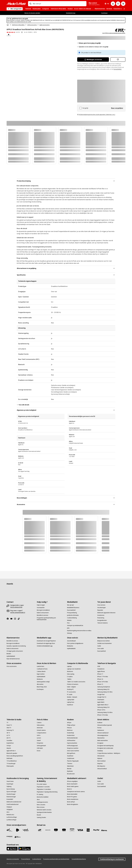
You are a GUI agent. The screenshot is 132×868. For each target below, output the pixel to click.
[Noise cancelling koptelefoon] (15, 756)
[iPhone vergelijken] (72, 781)
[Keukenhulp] (70, 733)
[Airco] (8, 812)
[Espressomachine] (72, 743)
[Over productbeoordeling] (22, 32)
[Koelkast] (100, 723)
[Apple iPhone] (101, 671)
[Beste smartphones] (73, 799)
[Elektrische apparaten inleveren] (106, 613)
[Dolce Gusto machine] (73, 751)
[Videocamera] (41, 725)
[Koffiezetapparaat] (72, 746)
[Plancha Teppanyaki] (73, 761)
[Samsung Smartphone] (104, 687)
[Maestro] (56, 830)
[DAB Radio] (9, 758)
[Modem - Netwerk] (72, 697)
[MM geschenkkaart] (72, 830)
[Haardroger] (10, 784)
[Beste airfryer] (71, 802)
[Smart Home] (10, 781)
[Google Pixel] (101, 694)
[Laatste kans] (41, 666)
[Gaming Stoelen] (41, 817)
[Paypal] (96, 830)
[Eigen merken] (41, 674)
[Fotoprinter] (40, 743)
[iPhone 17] (100, 674)
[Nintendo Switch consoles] (44, 810)
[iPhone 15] (100, 684)
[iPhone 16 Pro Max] (103, 682)
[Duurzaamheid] (71, 610)
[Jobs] (68, 628)
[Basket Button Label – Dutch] (123, 4)
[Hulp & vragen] (41, 605)
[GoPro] (39, 735)
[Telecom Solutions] (103, 623)
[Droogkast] (100, 743)
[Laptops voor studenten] (74, 669)
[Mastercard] (64, 830)
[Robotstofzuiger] (11, 797)
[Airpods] (9, 748)
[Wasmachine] (101, 738)
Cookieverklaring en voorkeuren (112, 859)
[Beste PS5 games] (72, 797)
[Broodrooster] (71, 774)
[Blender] (69, 769)
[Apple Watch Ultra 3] (103, 705)
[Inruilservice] (101, 615)
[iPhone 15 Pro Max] (103, 715)
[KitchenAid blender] (72, 738)
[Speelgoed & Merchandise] (44, 812)
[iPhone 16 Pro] (101, 710)
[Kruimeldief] (10, 799)
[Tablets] (69, 679)
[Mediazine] (40, 679)
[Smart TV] (9, 725)
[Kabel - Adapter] (71, 687)
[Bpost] (10, 830)
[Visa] (80, 830)
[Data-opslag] (71, 674)
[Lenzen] (39, 738)
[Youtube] (12, 619)
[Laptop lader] (71, 700)
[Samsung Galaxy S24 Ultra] (105, 712)
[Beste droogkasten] (73, 804)
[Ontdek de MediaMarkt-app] (45, 646)
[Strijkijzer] (9, 807)
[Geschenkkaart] (71, 641)
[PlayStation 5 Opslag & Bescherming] (47, 792)
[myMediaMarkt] (11, 656)
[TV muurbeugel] (11, 764)
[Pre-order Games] (42, 784)
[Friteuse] (69, 728)
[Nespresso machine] (73, 748)
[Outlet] (99, 646)
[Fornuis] (99, 728)
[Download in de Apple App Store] (46, 643)
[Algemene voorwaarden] (13, 859)
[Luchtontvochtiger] (12, 817)
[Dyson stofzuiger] (11, 792)
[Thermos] (70, 764)
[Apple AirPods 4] (11, 751)
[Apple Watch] (101, 702)
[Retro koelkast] (101, 761)
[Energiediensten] (102, 620)
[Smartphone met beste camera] (76, 792)
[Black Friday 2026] (42, 687)
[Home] (8, 25)
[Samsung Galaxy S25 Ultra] (105, 692)
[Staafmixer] (70, 756)
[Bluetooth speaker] (12, 753)
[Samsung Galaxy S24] (103, 707)
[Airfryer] (69, 723)
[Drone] (39, 751)
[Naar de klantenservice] (13, 659)
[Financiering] (101, 618)
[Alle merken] (40, 684)
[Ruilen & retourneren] (43, 613)
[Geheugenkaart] (41, 746)
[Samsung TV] (10, 730)
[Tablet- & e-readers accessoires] (76, 682)
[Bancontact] (40, 830)
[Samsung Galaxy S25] (103, 689)
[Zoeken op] (30, 4)
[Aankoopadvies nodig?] (43, 682)
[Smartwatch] (101, 700)
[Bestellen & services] (43, 615)
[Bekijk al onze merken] (104, 641)
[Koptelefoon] (10, 743)
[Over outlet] (101, 649)
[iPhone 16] (100, 679)
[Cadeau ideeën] (41, 671)
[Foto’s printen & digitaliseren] (75, 643)
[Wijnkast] (100, 758)
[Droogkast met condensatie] (105, 748)
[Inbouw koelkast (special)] (105, 725)
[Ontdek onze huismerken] (104, 643)
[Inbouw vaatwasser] (103, 733)
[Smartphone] (101, 669)
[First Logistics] (18, 837)
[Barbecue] (70, 730)
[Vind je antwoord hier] (16, 607)
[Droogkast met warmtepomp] (105, 746)
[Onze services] (101, 605)
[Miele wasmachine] (103, 740)
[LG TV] (8, 735)
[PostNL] (18, 830)
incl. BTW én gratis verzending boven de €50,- (114, 33)
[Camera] (39, 723)
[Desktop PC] (70, 689)
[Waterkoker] (70, 766)
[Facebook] (8, 619)
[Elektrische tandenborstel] (14, 802)
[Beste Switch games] (73, 786)
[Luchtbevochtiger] (12, 820)
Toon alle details (23, 405)
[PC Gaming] (40, 794)
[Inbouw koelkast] (102, 769)
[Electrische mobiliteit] (43, 797)
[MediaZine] (70, 646)
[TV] (7, 723)
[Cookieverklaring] (72, 618)
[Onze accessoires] (12, 666)
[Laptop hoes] (71, 702)
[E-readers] (70, 677)
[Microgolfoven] (71, 753)
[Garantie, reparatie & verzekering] (16, 646)
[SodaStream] (71, 758)
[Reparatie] (100, 610)
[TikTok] (19, 619)
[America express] (88, 830)
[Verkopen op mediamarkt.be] (75, 625)
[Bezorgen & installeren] (43, 610)
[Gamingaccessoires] (42, 802)
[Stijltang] (9, 786)
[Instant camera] (41, 730)
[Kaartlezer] (70, 705)
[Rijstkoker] (70, 771)
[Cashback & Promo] (42, 669)
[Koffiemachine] (71, 740)
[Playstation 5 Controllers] (44, 789)
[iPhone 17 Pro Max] (103, 677)
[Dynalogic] (10, 837)
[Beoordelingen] (13, 32)
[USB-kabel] (40, 748)
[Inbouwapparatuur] (103, 735)
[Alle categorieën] (15, 9)
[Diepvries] (100, 764)
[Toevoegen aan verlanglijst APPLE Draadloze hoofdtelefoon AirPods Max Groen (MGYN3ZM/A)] (118, 60)
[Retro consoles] (41, 805)
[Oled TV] (9, 728)
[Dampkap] (100, 751)
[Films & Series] (41, 807)
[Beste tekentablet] (72, 794)
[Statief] (39, 740)
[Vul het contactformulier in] (18, 612)
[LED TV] (9, 738)
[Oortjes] (9, 746)
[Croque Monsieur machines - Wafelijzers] (109, 753)
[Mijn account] (113, 4)
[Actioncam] (40, 728)
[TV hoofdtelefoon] (12, 761)
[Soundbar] (9, 740)
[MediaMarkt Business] (73, 608)
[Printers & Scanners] (73, 684)
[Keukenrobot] (71, 735)
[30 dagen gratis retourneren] (15, 651)
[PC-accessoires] (71, 692)
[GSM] (99, 666)
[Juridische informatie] (73, 615)
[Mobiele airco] (10, 815)
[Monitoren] (70, 671)
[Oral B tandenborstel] (13, 804)
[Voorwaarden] (41, 608)
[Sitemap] (69, 633)
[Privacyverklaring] (72, 613)
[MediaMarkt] (16, 4)
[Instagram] (16, 619)
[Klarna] (104, 830)
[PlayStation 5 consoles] (43, 787)
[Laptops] (69, 666)
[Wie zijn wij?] (71, 605)
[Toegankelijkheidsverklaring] (79, 859)
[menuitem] (28, 9)
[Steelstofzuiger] (11, 794)
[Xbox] (38, 800)
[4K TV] (8, 733)
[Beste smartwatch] (72, 784)
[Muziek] (39, 815)
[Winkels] (69, 620)
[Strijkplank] (10, 809)
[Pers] (68, 623)
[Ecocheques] (40, 689)
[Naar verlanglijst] (118, 4)
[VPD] (26, 830)
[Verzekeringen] (102, 608)
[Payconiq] (48, 830)
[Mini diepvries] (101, 766)
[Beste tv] (69, 789)
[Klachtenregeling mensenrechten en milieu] (79, 631)
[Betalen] (9, 654)
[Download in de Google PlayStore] (46, 641)
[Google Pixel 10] (102, 697)
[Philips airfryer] (71, 725)
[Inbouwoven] (101, 756)
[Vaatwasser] (101, 730)
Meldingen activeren (93, 60)
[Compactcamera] (41, 733)
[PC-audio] (70, 694)
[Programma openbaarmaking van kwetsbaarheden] (51, 619)
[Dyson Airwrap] (11, 789)
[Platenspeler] (10, 766)
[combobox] (59, 4)
